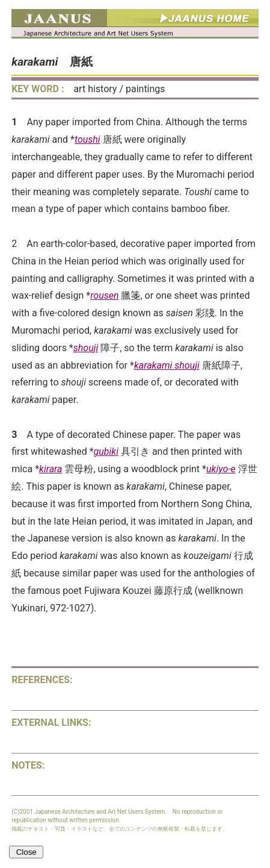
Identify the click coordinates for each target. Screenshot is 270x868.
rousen (104, 295)
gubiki (106, 451)
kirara (51, 469)
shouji (86, 348)
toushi (87, 139)
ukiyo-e (221, 469)
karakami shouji (167, 365)
